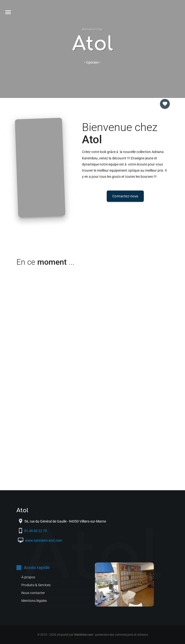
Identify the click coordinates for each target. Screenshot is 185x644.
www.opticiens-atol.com (43, 540)
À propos (28, 577)
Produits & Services (36, 585)
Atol (92, 44)
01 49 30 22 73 (36, 531)
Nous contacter (33, 593)
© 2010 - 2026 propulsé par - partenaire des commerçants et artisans (93, 635)
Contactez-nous (125, 196)
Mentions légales (34, 601)
